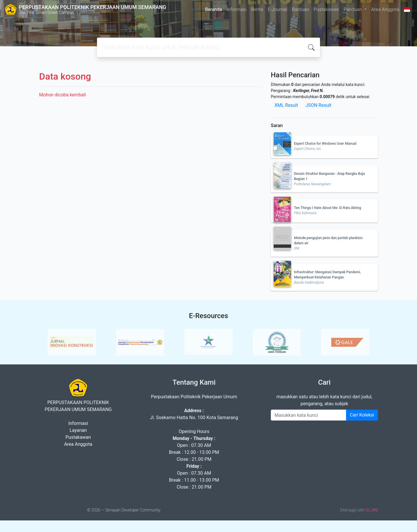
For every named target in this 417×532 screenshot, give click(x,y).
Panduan (353, 9)
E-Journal (278, 9)
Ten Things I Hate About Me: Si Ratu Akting (328, 208)
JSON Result (318, 105)
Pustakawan (326, 9)
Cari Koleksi (362, 415)
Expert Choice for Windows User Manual (325, 144)
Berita (257, 9)
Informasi (237, 9)
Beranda (214, 9)
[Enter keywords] (309, 415)
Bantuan (300, 9)
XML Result (286, 105)
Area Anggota (385, 9)
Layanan (78, 430)
